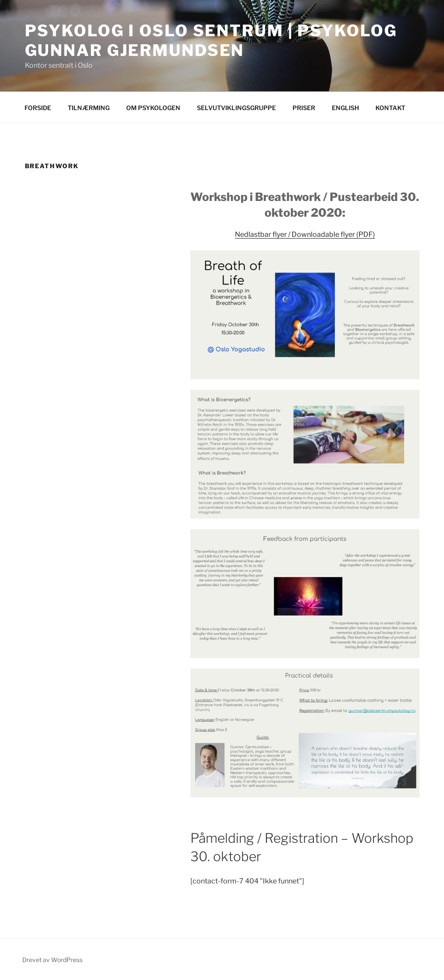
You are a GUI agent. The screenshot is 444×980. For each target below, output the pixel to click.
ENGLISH (345, 108)
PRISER (304, 108)
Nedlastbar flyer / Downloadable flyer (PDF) (305, 234)
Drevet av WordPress (52, 960)
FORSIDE (38, 108)
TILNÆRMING (89, 108)
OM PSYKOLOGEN (153, 108)
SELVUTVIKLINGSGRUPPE (236, 108)
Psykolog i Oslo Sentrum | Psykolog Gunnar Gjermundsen (211, 40)
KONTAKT (390, 108)
